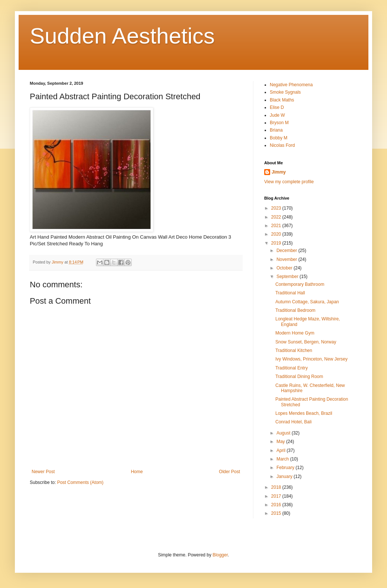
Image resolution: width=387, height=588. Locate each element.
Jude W (277, 115)
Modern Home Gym (295, 333)
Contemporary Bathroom (300, 284)
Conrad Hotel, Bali (293, 422)
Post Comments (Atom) (80, 482)
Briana (276, 130)
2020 (277, 234)
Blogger (220, 555)
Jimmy (279, 172)
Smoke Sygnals (285, 92)
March (283, 459)
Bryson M (279, 123)
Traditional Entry (292, 368)
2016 (277, 505)
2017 (277, 496)
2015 (277, 513)
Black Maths (282, 100)
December (287, 251)
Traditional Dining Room (299, 377)
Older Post (229, 472)
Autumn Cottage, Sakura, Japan (307, 302)
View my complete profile (289, 182)
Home (137, 472)
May (281, 442)
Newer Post (43, 472)
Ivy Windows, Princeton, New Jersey (311, 359)
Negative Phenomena (291, 85)
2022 (277, 217)
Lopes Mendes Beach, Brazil (304, 413)
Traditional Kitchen (294, 350)
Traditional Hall (290, 293)
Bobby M (279, 138)
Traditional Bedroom (295, 310)
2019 (277, 243)
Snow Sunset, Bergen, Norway (306, 342)
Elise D (277, 107)
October (285, 268)
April (282, 450)
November (287, 259)
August (284, 433)
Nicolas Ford (282, 145)
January (285, 476)
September (288, 277)
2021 (277, 226)
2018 (277, 487)
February (286, 468)
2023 (277, 208)
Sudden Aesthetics (122, 36)
